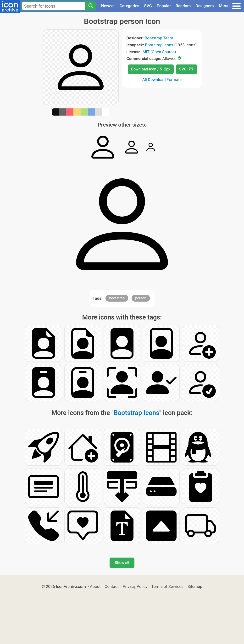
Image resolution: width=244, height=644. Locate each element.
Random (183, 6)
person (141, 298)
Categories (130, 6)
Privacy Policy (135, 586)
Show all (122, 563)
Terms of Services (167, 586)
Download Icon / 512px (151, 69)
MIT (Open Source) (159, 52)
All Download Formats (162, 80)
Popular (164, 6)
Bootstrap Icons (159, 45)
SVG (148, 6)
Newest (108, 6)
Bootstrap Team (159, 38)
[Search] (91, 6)
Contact (112, 586)
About (95, 586)
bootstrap (117, 298)
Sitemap (195, 586)
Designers (205, 6)
